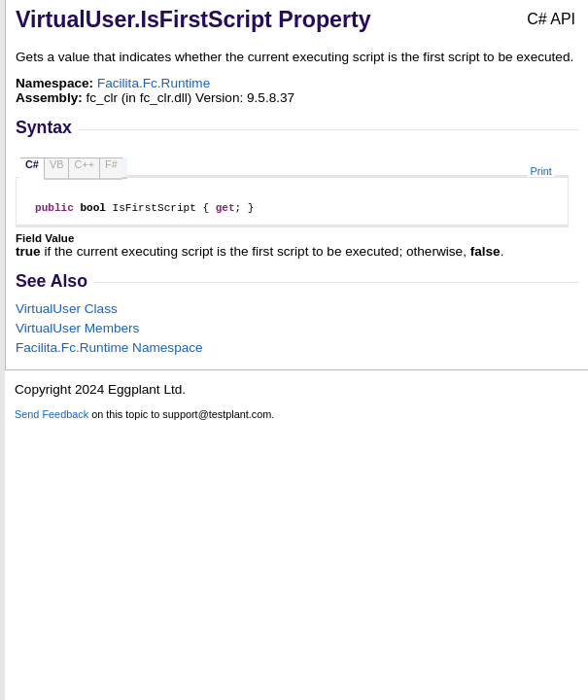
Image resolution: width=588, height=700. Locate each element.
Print (541, 171)
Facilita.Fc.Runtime (154, 83)
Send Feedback (52, 417)
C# (32, 164)
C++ (84, 164)
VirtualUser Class (67, 312)
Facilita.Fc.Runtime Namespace (109, 350)
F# (111, 164)
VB (57, 164)
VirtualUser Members (77, 331)
